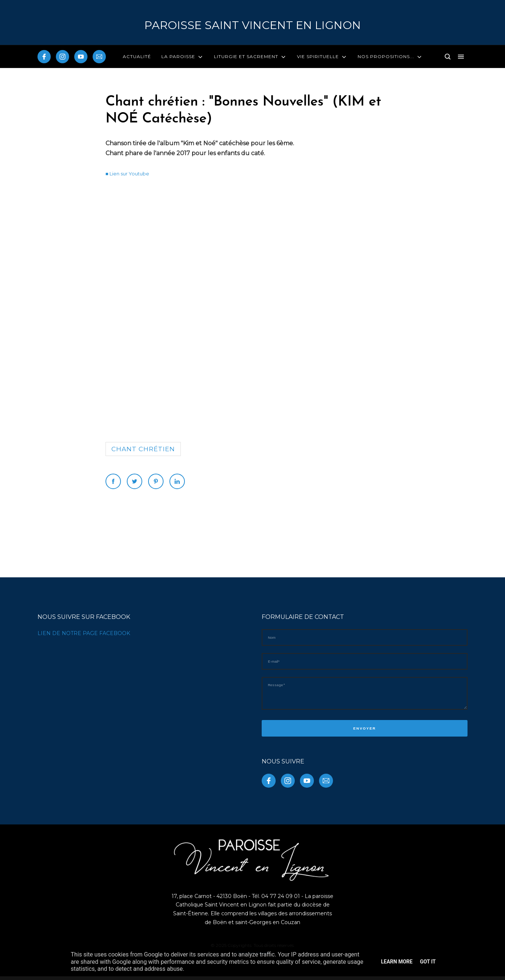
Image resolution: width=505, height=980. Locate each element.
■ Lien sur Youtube (127, 174)
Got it (428, 962)
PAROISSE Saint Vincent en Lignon (253, 25)
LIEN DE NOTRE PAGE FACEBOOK (84, 633)
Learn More (397, 962)
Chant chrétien (143, 449)
